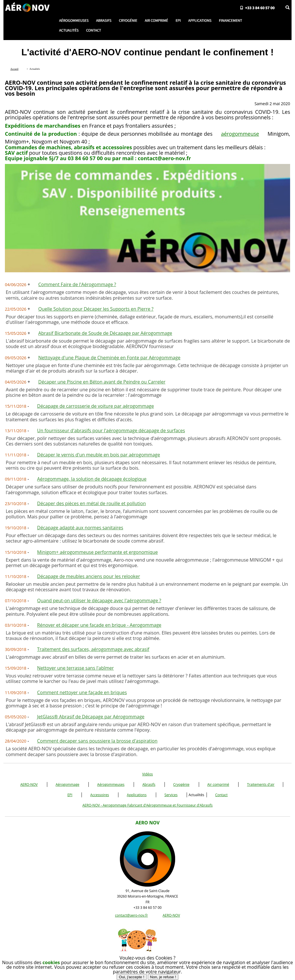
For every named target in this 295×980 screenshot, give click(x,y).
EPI (70, 795)
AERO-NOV (29, 784)
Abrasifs (149, 784)
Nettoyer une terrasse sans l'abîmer (75, 668)
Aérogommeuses (111, 784)
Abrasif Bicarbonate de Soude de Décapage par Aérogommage (105, 333)
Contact (221, 795)
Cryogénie (181, 784)
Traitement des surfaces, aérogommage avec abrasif (93, 649)
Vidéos (147, 774)
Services (171, 795)
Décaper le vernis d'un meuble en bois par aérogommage (99, 455)
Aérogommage (67, 784)
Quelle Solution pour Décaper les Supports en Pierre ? (96, 309)
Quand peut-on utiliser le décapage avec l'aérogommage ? (99, 601)
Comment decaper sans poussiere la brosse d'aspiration (97, 741)
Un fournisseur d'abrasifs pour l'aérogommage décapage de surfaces (111, 430)
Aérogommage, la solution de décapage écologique (92, 479)
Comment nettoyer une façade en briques (82, 692)
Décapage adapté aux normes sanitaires (80, 528)
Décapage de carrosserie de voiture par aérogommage (96, 406)
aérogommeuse (240, 134)
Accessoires (100, 795)
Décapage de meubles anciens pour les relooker (89, 576)
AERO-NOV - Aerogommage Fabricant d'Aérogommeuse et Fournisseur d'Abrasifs (147, 805)
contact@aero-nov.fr (131, 915)
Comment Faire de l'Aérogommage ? (77, 284)
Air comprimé (218, 784)
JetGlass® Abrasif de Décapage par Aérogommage (91, 717)
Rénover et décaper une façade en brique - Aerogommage (99, 625)
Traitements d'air (261, 784)
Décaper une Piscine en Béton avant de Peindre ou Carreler (102, 382)
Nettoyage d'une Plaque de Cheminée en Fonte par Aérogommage (109, 358)
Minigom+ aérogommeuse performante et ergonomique (98, 552)
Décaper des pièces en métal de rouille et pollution (91, 503)
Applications (137, 795)
